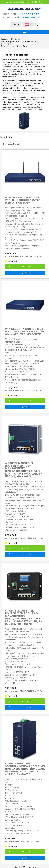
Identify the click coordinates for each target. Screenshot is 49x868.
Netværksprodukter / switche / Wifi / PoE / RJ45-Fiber (21, 43)
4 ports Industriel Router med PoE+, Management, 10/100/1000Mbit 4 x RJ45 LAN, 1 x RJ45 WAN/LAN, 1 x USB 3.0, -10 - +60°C (24, 470)
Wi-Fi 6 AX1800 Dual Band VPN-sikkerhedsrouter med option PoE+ (23, 200)
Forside (5, 39)
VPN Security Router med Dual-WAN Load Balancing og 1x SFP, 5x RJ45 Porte (25, 332)
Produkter (16, 39)
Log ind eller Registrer (18, 2)
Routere (5, 46)
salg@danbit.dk (30, 17)
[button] (36, 24)
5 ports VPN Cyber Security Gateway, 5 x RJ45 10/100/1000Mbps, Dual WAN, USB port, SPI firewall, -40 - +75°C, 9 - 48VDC (25, 769)
